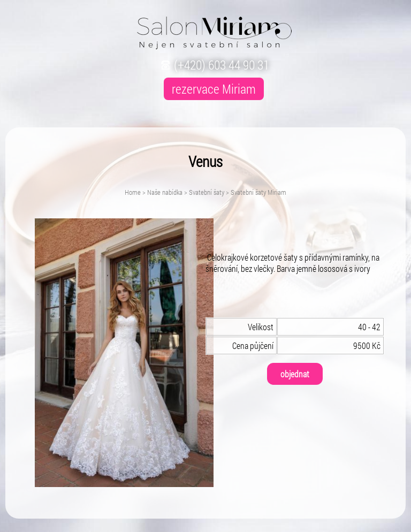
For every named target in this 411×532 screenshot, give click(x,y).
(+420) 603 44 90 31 (214, 65)
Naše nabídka (165, 192)
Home (133, 192)
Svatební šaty (207, 192)
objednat (295, 374)
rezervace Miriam (214, 89)
